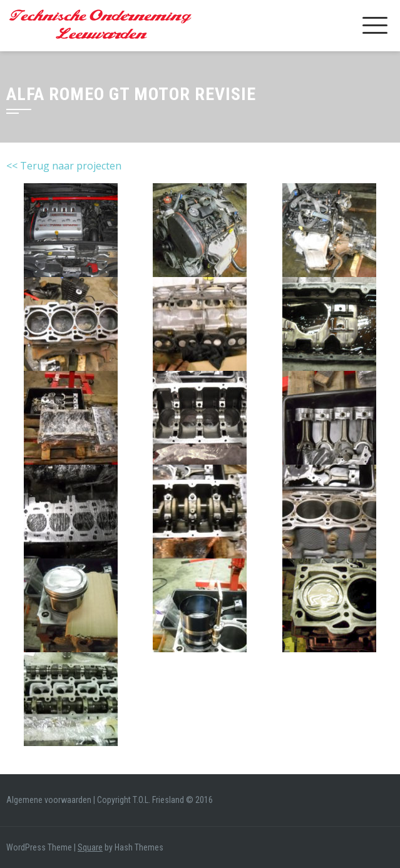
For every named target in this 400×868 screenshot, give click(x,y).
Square (90, 847)
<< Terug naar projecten (64, 166)
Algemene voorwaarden (49, 800)
